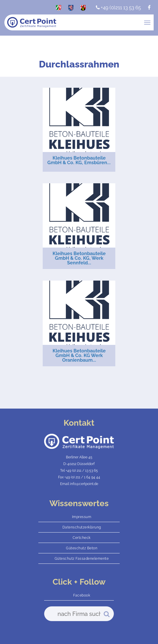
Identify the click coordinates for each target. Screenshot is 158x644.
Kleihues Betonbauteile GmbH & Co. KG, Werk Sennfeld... (79, 258)
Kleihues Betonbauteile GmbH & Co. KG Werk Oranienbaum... (79, 355)
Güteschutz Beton (82, 548)
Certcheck (82, 538)
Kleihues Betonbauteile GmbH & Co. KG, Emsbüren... (79, 160)
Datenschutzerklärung (82, 527)
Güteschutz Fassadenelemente (82, 559)
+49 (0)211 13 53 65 (118, 8)
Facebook (82, 595)
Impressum (82, 517)
